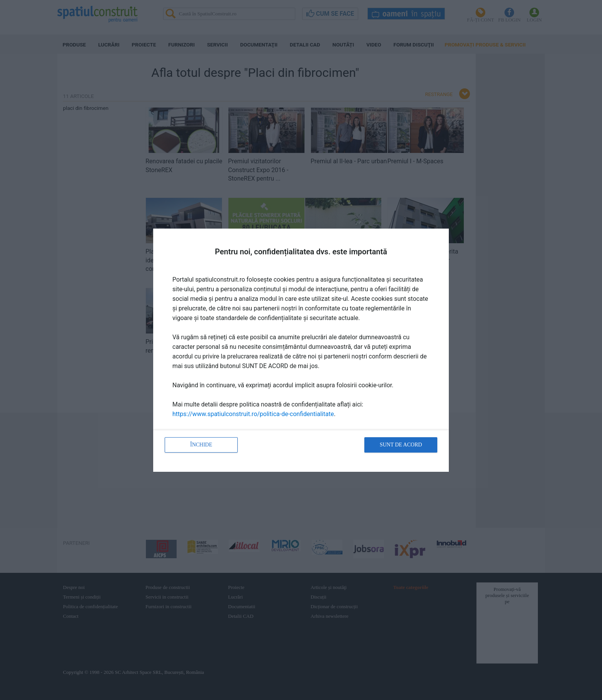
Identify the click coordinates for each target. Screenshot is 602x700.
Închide (201, 445)
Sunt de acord (401, 445)
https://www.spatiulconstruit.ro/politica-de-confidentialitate (253, 414)
